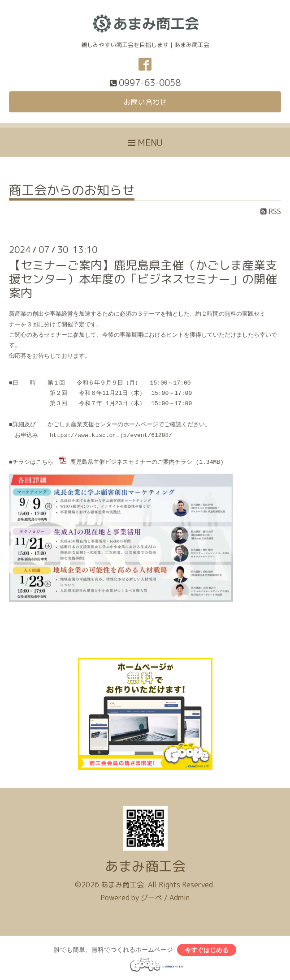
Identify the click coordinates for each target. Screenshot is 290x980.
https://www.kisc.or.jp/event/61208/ (111, 435)
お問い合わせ (145, 102)
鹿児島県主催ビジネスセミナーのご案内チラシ (131, 462)
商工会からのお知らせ (72, 191)
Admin (180, 897)
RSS (271, 211)
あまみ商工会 (145, 865)
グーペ (151, 897)
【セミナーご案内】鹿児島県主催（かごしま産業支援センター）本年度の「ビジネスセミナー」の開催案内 (143, 279)
